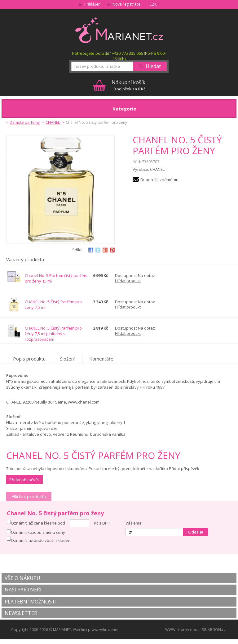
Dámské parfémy (25, 122)
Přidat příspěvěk (24, 480)
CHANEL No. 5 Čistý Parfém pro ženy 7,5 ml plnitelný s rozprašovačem (53, 334)
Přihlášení (93, 4)
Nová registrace (126, 4)
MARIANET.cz (119, 30)
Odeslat (196, 532)
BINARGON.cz (214, 630)
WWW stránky (177, 630)
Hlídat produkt (128, 281)
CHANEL (53, 122)
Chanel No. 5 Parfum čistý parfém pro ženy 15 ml (56, 278)
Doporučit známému (159, 179)
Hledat (153, 66)
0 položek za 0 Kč (128, 85)
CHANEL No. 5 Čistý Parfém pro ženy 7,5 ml (53, 305)
